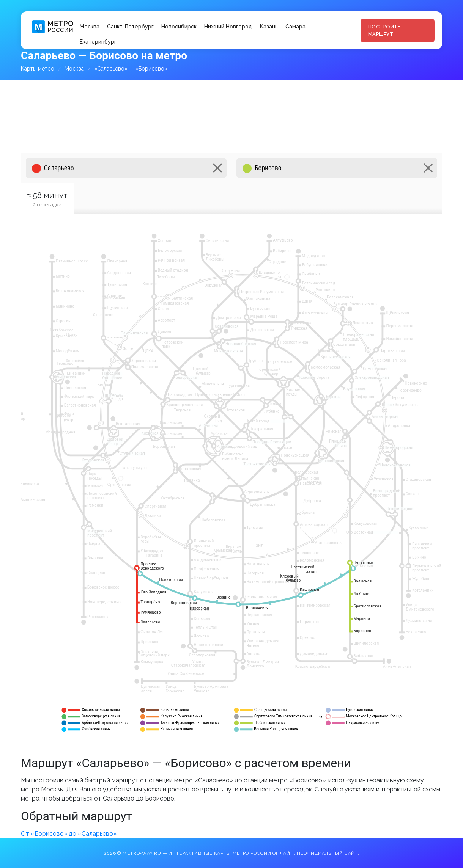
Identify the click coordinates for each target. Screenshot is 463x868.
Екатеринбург (98, 42)
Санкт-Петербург (130, 27)
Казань (269, 27)
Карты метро (38, 69)
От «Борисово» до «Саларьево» (69, 834)
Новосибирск (179, 27)
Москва (90, 27)
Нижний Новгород (228, 27)
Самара (295, 27)
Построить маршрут (384, 31)
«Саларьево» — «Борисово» (131, 69)
